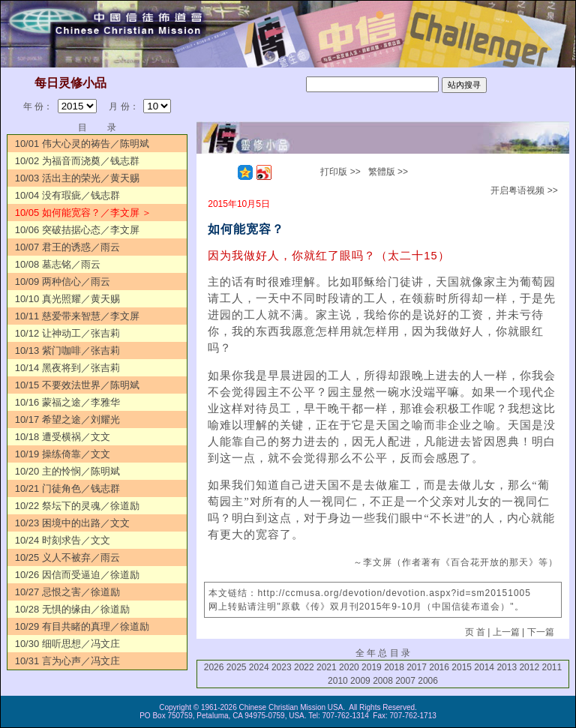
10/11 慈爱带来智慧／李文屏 (77, 316)
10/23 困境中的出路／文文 (72, 523)
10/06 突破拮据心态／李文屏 (77, 230)
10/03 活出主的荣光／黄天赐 (77, 178)
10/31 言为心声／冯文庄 (67, 661)
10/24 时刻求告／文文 (63, 540)
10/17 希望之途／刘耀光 (67, 419)
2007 (405, 681)
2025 (237, 667)
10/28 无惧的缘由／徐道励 (72, 609)
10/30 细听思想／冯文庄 (67, 644)
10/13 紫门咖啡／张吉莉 (67, 351)
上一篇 (506, 632)
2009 (360, 681)
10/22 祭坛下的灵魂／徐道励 (77, 506)
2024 (259, 667)
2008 (383, 681)
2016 (439, 667)
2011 (552, 667)
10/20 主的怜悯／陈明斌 (67, 471)
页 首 (475, 632)
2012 (529, 667)
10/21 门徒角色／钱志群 (67, 488)
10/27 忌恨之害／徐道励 (67, 592)
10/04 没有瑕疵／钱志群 (67, 195)
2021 (327, 667)
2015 (462, 667)
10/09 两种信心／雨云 (63, 282)
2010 (338, 681)
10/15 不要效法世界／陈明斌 (77, 385)
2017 (417, 667)
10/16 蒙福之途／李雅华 (67, 402)
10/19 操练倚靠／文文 (63, 454)
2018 (394, 667)
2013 (507, 667)
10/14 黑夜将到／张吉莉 (67, 368)
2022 (304, 667)
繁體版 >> (388, 172)
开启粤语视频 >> (524, 190)
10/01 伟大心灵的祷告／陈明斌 (82, 144)
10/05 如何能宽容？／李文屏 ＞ (84, 213)
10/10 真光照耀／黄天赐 (67, 299)
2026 (214, 667)
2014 (484, 667)
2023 (282, 667)
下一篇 (541, 632)
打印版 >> (340, 172)
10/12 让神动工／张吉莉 (67, 333)
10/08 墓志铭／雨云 (58, 264)
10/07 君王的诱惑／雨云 (67, 247)
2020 (349, 667)
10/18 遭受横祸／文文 (63, 437)
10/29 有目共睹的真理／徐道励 (82, 626)
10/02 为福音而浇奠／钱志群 (77, 161)
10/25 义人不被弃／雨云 (67, 557)
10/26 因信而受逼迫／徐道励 (77, 575)
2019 (372, 667)
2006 (428, 681)
